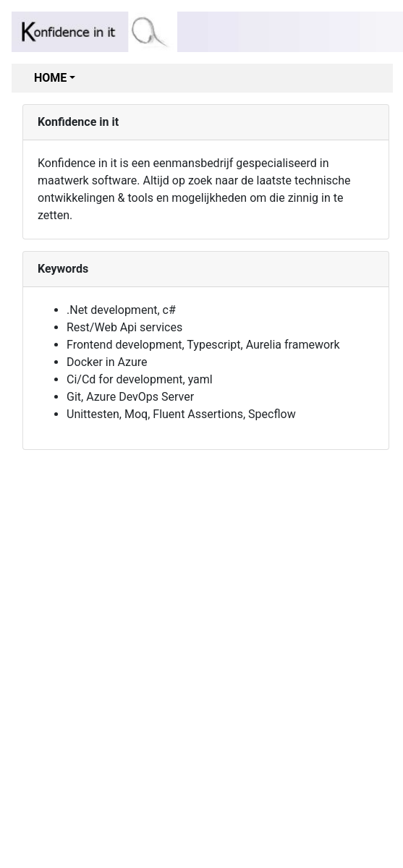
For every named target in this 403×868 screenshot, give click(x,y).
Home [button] (50, 78)
